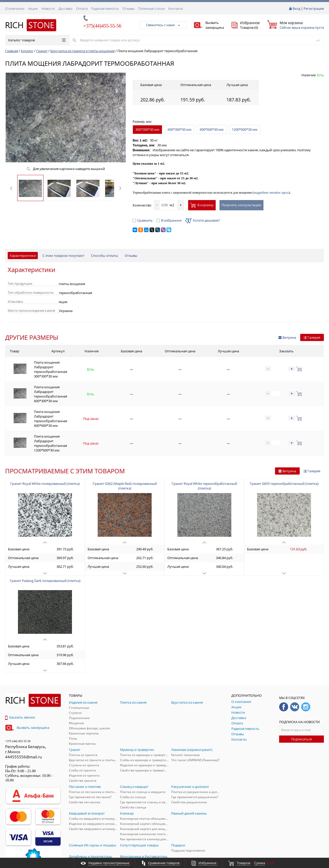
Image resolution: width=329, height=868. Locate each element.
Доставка (65, 8)
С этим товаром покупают (63, 256)
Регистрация (314, 8)
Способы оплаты (104, 256)
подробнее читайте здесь (271, 192)
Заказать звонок (20, 688)
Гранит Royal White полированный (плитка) (45, 455)
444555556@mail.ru (24, 728)
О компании (15, 8)
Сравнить (143, 220)
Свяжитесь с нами (163, 25)
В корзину (202, 205)
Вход (296, 8)
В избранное (169, 220)
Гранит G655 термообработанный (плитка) (284, 455)
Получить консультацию (241, 205)
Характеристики (23, 256)
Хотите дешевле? (203, 220)
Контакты (176, 8)
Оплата (82, 8)
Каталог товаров (37, 40)
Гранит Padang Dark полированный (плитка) (45, 552)
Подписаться (301, 710)
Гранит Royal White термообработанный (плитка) (204, 457)
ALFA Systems (315, 853)
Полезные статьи (151, 8)
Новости (48, 8)
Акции (33, 8)
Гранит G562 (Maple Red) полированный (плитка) (125, 457)
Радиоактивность (105, 8)
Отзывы (128, 8)
